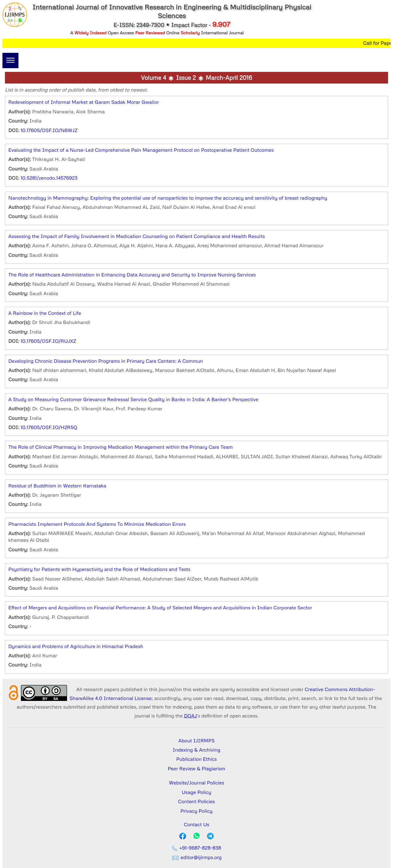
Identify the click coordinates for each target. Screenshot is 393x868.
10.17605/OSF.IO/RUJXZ (48, 341)
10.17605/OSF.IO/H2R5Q (49, 427)
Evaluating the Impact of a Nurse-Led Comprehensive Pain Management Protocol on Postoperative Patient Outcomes (141, 150)
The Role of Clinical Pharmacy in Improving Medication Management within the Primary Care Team (121, 447)
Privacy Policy (197, 811)
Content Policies (196, 801)
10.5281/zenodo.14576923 (49, 178)
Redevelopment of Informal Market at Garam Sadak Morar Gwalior (83, 102)
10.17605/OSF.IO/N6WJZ (49, 130)
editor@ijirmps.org (196, 857)
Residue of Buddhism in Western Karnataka (57, 486)
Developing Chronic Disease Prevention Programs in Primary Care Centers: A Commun (106, 361)
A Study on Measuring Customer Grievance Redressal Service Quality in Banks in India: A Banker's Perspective (133, 399)
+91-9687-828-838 (197, 848)
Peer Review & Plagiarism (197, 768)
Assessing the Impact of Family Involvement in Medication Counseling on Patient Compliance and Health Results (137, 236)
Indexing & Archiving (197, 750)
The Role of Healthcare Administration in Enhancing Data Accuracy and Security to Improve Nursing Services (132, 275)
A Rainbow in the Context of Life (45, 313)
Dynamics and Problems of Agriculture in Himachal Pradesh (76, 646)
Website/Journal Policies (196, 783)
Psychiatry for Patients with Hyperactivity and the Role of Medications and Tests (99, 569)
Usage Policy (196, 792)
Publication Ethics (196, 759)
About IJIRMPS (196, 741)
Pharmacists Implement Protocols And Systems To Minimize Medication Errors (97, 524)
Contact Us (197, 824)
